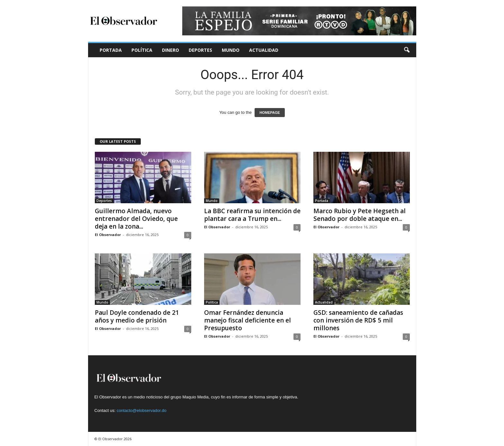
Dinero (171, 50)
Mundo (231, 50)
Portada (111, 50)
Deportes (200, 50)
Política (142, 50)
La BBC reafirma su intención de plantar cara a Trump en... (252, 215)
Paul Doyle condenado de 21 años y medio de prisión (137, 316)
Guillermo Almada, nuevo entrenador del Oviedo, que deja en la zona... (136, 219)
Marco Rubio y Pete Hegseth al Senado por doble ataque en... (360, 215)
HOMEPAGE (270, 113)
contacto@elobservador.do (142, 410)
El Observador (108, 235)
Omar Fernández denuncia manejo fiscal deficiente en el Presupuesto (248, 320)
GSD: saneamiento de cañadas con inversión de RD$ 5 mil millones (358, 320)
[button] (407, 50)
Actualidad (264, 50)
